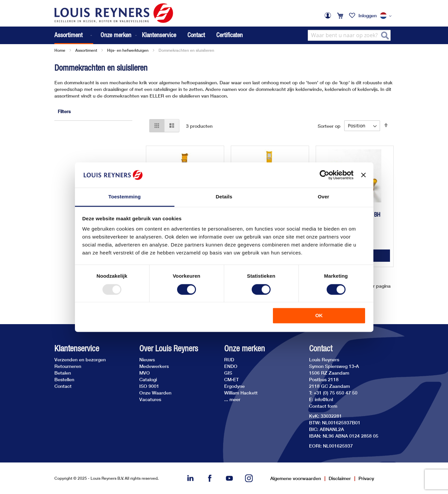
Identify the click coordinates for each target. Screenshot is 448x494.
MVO (145, 373)
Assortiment (86, 50)
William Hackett (241, 393)
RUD (229, 359)
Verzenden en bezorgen (80, 359)
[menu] (96, 35)
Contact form (323, 406)
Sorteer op (329, 126)
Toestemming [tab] (125, 197)
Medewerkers (154, 366)
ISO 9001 (149, 386)
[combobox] (349, 35)
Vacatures (150, 399)
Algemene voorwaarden (296, 478)
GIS (228, 373)
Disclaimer (340, 478)
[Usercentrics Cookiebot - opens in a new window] (324, 175)
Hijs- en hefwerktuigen (128, 50)
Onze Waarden (155, 393)
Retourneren (68, 366)
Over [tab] (323, 197)
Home (60, 50)
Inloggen (368, 15)
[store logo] (114, 13)
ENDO (231, 366)
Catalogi (148, 379)
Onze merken (245, 349)
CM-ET (231, 379)
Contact (196, 35)
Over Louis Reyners (169, 349)
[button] (387, 16)
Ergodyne (234, 386)
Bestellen (64, 379)
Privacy (366, 478)
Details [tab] (224, 197)
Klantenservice (159, 35)
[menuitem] (74, 35)
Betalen (63, 373)
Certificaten (229, 35)
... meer (232, 399)
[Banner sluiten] (363, 175)
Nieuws (147, 359)
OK (319, 316)
